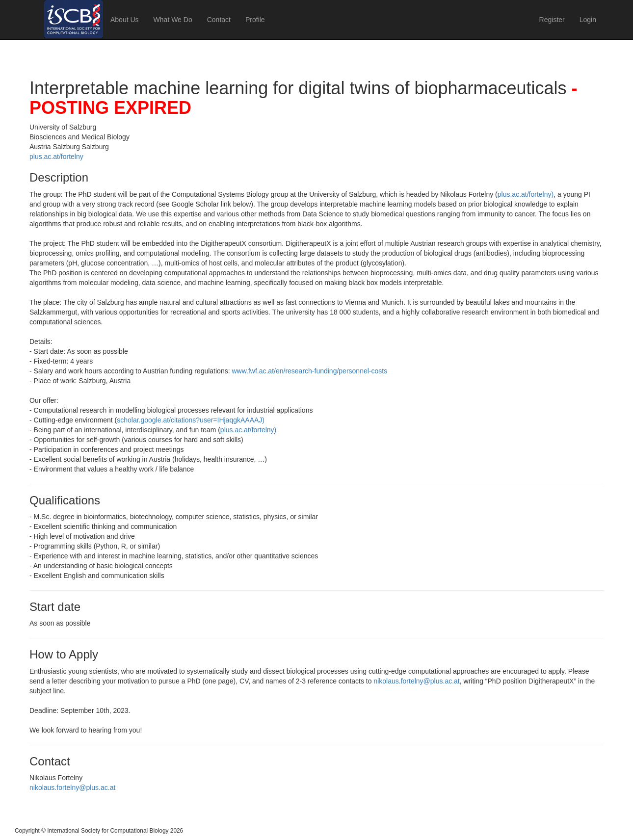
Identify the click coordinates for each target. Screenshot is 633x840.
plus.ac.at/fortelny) (526, 194)
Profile (255, 20)
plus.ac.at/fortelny (56, 157)
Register (552, 20)
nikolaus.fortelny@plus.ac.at (416, 681)
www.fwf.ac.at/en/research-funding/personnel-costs (309, 371)
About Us (125, 20)
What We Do (173, 20)
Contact (219, 20)
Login (588, 20)
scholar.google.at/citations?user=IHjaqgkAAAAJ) (191, 420)
